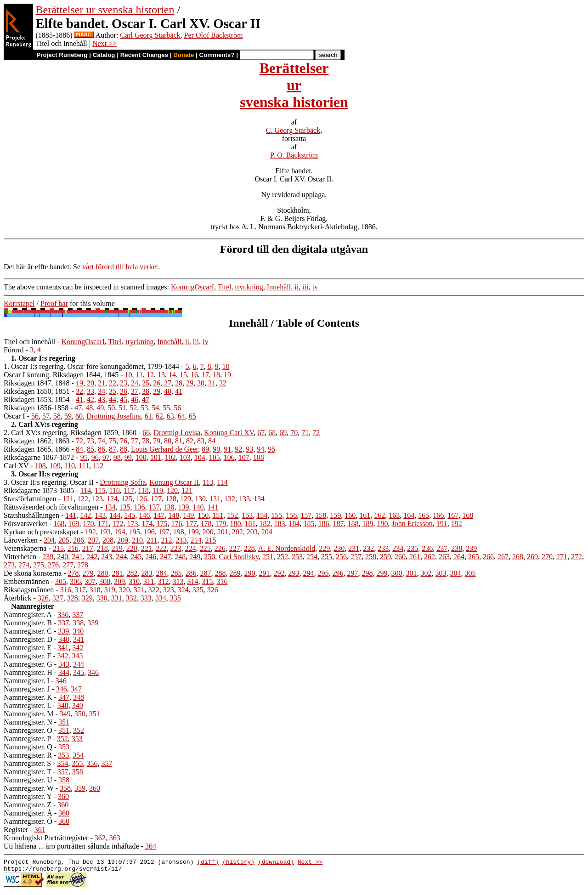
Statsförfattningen (30, 499)
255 (327, 557)
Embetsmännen (26, 581)
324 (183, 590)
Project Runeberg (62, 55)
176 (176, 524)
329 (87, 598)
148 (174, 515)
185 (309, 524)
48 (89, 408)
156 (291, 515)
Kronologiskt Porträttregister (46, 838)
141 (213, 507)
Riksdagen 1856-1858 (36, 408)
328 (73, 598)
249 (195, 557)
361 (40, 830)
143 (100, 515)
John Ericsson (412, 524)
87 (113, 449)
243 (107, 557)
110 (70, 466)
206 (79, 540)
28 (179, 383)
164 (409, 515)
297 (353, 573)
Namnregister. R (28, 755)
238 (457, 548)
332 (131, 598)
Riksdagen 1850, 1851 (37, 391)
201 (223, 532)
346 (93, 672)
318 (95, 590)
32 (223, 383)
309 (119, 581)
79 (157, 441)
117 (129, 490)
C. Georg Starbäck (293, 130)
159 (335, 515)
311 (149, 581)
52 (133, 408)
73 (90, 441)
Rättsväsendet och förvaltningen (51, 507)
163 (394, 515)
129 (186, 499)
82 (190, 441)
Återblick (17, 598)
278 (83, 565)
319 (110, 590)
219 (117, 548)
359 (80, 788)
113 (208, 482)
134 (259, 499)
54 (155, 408)
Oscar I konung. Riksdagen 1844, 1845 (61, 375)
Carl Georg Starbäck (150, 35)
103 (185, 457)
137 (154, 507)
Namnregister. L (27, 705)
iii (305, 287)
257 (356, 557)
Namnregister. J (27, 689)
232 (368, 548)
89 (205, 449)
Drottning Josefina (114, 416)
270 (547, 557)
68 (272, 433)
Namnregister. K (28, 697)
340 (78, 631)
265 (474, 557)
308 (105, 581)
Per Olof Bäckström (214, 35)
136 (140, 507)
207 (93, 540)
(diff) (208, 863)
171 (103, 524)
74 (102, 441)
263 (444, 557)
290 (250, 573)
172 (118, 524)
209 (123, 540)
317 (80, 590)
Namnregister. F (27, 656)
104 (200, 457)
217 (88, 548)
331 (117, 598)
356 (92, 763)
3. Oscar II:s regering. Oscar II (49, 482)
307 (90, 581)
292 (279, 573)
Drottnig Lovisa (177, 433)
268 (518, 557)
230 (339, 548)
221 (147, 548)
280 (103, 573)
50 (111, 408)
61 (148, 416)
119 (158, 490)
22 (113, 383)
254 (312, 557)
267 (503, 557)
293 (294, 573)
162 (379, 515)
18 (216, 375)
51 (122, 408)
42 (90, 399)
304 (456, 573)
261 (415, 557)
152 (232, 515)
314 (192, 581)
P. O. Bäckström (294, 155)
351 (95, 714)
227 (235, 548)
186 (323, 524)
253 (297, 557)
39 (157, 391)
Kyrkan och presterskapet (41, 532)
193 (105, 532)
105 (215, 457)
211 (152, 540)
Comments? (217, 55)
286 (191, 573)
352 (79, 730)
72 (316, 433)
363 (115, 838)
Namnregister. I (27, 681)
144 (115, 515)
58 (57, 416)
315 (207, 581)
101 (156, 457)
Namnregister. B (28, 623)
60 (79, 416)
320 (124, 590)
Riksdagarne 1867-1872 (39, 457)
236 (427, 548)
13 (161, 375)
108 (259, 457)
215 (210, 540)
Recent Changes (144, 55)
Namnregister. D (28, 639)
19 (227, 375)
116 (114, 490)
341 (79, 639)
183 (279, 524)
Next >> (105, 43)
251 (268, 557)
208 (108, 540)
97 (106, 457)
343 (77, 656)
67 (261, 433)
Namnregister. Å (28, 813)
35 (113, 391)
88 (124, 449)
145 (130, 515)
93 (249, 449)
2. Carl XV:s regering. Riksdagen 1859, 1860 (70, 433)
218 (102, 548)
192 (457, 524)
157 (306, 515)
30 (201, 383)
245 (136, 557)
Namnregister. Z (28, 805)
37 (135, 391)
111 (84, 466)
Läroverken (21, 540)
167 (453, 515)
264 (459, 557)
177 (191, 524)
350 (80, 714)
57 (46, 416)
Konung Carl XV (229, 433)
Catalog (104, 55)
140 (198, 507)
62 (159, 416)
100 (141, 457)
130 (200, 499)
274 (24, 565)
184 (294, 524)
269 (532, 557)
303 (441, 573)
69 (283, 433)
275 (39, 565)
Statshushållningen (31, 515)
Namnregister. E (28, 648)
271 (562, 557)
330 (102, 598)
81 (179, 441)
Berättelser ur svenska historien (105, 10)
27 (168, 383)
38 (146, 391)
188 (353, 524)
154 (262, 515)
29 (190, 383)
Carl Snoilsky (239, 557)
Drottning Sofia (123, 482)
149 (188, 515)
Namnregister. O (28, 730)
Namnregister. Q (28, 747)
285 (176, 573)
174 (147, 524)
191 (442, 524)
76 (124, 441)
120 (172, 490)
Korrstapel (19, 303)
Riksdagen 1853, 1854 (37, 399)
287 (206, 573)
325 (198, 590)
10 (226, 366)
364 (151, 846)
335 (175, 598)
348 (79, 697)
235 (413, 548)
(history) (238, 863)
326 (213, 590)
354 (78, 755)
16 (194, 375)
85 (90, 449)
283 (147, 573)
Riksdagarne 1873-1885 (39, 490)
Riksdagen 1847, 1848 (37, 383)
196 (149, 532)
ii (297, 287)
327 (58, 598)
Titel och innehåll (29, 342)
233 (383, 548)
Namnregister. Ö (28, 821)
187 (338, 524)
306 (75, 581)
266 (488, 557)
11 (139, 375)
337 (78, 615)
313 (178, 581)
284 (162, 573)
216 (73, 548)
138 (169, 507)
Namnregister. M (28, 714)
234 (398, 548)
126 (141, 499)
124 (112, 499)
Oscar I (14, 416)
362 (100, 838)
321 (139, 590)
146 (144, 515)
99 (128, 457)
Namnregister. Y (28, 796)
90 (216, 449)
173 (132, 524)
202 (237, 532)
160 (350, 515)
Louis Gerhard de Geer (164, 449)
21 (102, 383)
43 (102, 399)
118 (143, 490)
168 (468, 515)
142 (85, 515)
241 (77, 557)
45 (124, 399)
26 (157, 383)
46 (135, 399)
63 (170, 416)
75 (113, 441)
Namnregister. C (28, 631)
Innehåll (279, 287)
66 (146, 433)
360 (95, 788)
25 (146, 383)
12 (150, 375)
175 (162, 524)
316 (222, 581)
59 (68, 416)
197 (164, 532)
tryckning (249, 287)
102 (170, 457)
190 (382, 524)
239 (471, 548)
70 (294, 433)
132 (230, 499)
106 (229, 457)
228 (249, 548)
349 (78, 705)
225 (205, 548)
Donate (184, 55)
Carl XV (16, 466)
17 (205, 375)
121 (187, 490)
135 (125, 507)
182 (265, 524)
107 (244, 457)
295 (323, 573)
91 (227, 449)
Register (16, 830)
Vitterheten (20, 557)
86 (102, 449)
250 (209, 557)
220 (132, 548)
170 (88, 524)
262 (430, 557)
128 (171, 499)
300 (397, 573)
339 (93, 623)
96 (95, 457)
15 (183, 375)
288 (220, 573)
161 (365, 515)
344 (79, 664)
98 (117, 457)
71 (305, 433)
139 (184, 507)
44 (113, 399)
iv (315, 287)
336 (63, 615)
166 (438, 515)
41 (179, 391)
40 (168, 391)
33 (90, 391)
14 (172, 375)
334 (161, 598)
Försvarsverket (25, 524)
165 (424, 515)
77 (135, 441)
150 (203, 515)
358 (78, 772)
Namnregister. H (28, 672)
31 (212, 383)
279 (88, 573)
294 (309, 573)
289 (235, 573)
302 (426, 573)
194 (120, 532)
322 (154, 590)
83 (201, 441)
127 (156, 499)
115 (100, 490)
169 (73, 524)
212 (166, 540)
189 (367, 524)
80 (168, 441)
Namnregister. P (27, 739)
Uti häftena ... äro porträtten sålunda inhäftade (71, 846)
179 (220, 524)
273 (9, 565)
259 (385, 557)
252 (283, 557)
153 (247, 515)
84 (212, 441)
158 (321, 515)
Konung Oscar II (174, 482)
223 (176, 548)
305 (470, 573)
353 (77, 739)
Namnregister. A (28, 615)
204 (267, 532)
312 (163, 581)
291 (265, 573)
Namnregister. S (27, 763)
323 (169, 590)
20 (90, 383)
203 (252, 532)
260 (400, 557)
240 (62, 557)
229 (324, 548)
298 (367, 573)
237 (442, 548)
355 (77, 763)
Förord (14, 350)
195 (135, 532)
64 (181, 416)
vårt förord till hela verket (120, 267)
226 (220, 548)
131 (215, 499)
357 (107, 763)
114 (222, 482)
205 (64, 540)
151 (218, 515)
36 (124, 391)
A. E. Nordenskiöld (287, 548)
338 (78, 623)
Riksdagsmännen (29, 590)
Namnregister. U (28, 780)
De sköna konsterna (33, 573)
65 (192, 416)
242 (92, 557)
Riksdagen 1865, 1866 (37, 449)
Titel (225, 287)
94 (260, 449)
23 (124, 383)
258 (371, 557)
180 (235, 524)
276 (53, 565)
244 (121, 557)
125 (127, 499)
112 (98, 466)
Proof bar (54, 303)
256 (341, 557)
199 (193, 532)
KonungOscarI (192, 287)
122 (83, 499)
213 (181, 540)
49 (100, 408)
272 (577, 557)
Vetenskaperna (25, 548)
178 (206, 524)
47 (146, 399)
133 (244, 499)
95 (271, 449)
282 (132, 573)
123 (97, 499)
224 (191, 548)
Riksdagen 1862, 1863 (37, 441)
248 (180, 557)
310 (134, 581)
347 (76, 689)
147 (159, 515)
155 (277, 515)
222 (161, 548)
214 (196, 540)
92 (238, 449)
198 (179, 532)
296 (338, 573)
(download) (276, 863)
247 (165, 557)
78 (146, 441)
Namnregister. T (27, 772)
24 (135, 383)
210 (137, 540)
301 (412, 573)
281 (118, 573)
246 (151, 557)
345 (79, 672)
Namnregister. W (29, 788)
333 (146, 598)
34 (102, 391)
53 (144, 408)
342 (78, 648)
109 (55, 466)
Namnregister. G (28, 664)
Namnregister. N (28, 722)
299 (382, 573)
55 (166, 408)
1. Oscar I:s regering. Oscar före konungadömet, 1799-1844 (91, 366)
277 (68, 565)
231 (354, 548)
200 (208, 532)
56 (177, 408)
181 (250, 524)
